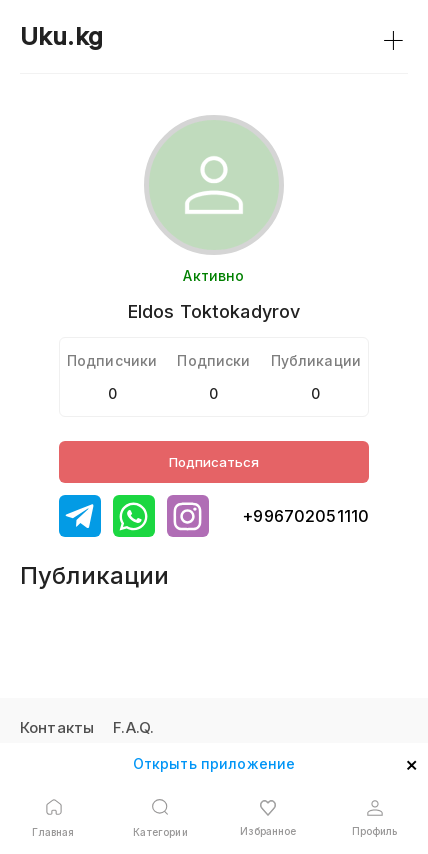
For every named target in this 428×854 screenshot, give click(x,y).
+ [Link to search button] (393, 37)
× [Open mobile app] (411, 763)
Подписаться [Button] (214, 462)
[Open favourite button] (268, 818)
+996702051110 (305, 516)
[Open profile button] (374, 818)
